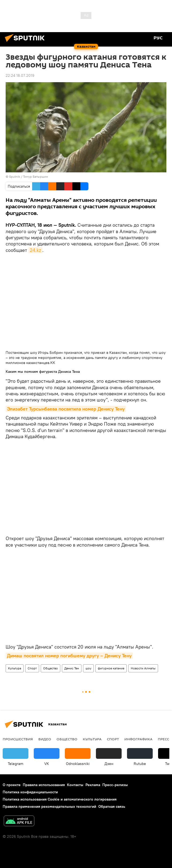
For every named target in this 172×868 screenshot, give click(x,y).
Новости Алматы (143, 668)
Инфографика (138, 739)
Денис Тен (72, 668)
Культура (15, 668)
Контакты (75, 785)
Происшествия (18, 739)
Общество (51, 668)
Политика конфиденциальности (30, 792)
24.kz (35, 250)
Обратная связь (112, 806)
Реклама (93, 785)
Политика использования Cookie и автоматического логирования (60, 799)
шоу (88, 668)
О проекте (12, 785)
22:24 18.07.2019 (20, 75)
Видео (45, 739)
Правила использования (44, 785)
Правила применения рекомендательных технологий (49, 806)
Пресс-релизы (115, 785)
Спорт (32, 668)
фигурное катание (111, 668)
